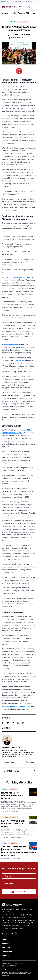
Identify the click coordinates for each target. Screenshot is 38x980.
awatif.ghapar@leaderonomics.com (16, 706)
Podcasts (21, 13)
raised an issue (20, 360)
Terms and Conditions (25, 969)
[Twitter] (6, 933)
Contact (5, 955)
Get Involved (7, 951)
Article (13, 22)
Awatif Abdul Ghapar (21, 35)
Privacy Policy (6, 969)
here (28, 709)
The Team (6, 947)
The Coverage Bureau (21, 277)
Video (4, 843)
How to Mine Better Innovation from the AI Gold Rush (12, 796)
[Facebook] (3, 933)
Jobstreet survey (11, 344)
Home (4, 939)
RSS (33, 969)
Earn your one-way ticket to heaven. (13, 929)
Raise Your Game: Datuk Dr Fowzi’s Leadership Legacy (13, 824)
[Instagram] (16, 933)
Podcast (5, 817)
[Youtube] (13, 933)
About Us (6, 943)
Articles (14, 13)
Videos (29, 13)
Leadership (23, 22)
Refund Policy (14, 969)
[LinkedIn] (9, 933)
